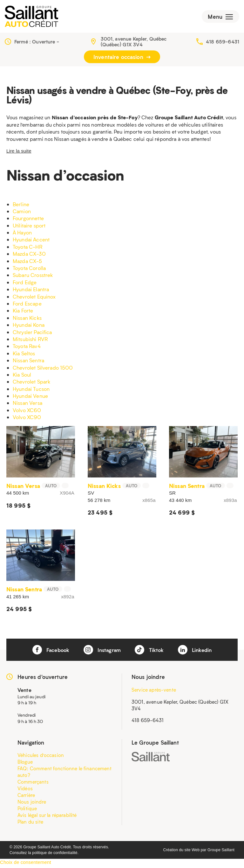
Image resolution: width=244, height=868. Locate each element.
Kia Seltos (24, 355)
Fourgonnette (28, 220)
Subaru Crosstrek (33, 277)
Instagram (102, 652)
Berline (21, 206)
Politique (27, 811)
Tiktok (151, 652)
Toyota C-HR (27, 249)
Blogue (25, 764)
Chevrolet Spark (31, 384)
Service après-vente (154, 692)
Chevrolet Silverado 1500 (43, 369)
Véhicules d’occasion (41, 757)
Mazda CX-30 (29, 256)
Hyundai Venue (30, 398)
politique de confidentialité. (55, 855)
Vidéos (25, 791)
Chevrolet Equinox (34, 299)
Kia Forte (23, 313)
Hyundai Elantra (31, 291)
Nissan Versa (27, 405)
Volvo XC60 (27, 412)
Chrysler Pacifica (32, 334)
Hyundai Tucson (31, 391)
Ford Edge (25, 284)
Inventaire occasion (122, 59)
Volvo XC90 (27, 419)
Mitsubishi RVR (30, 341)
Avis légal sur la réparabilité (47, 817)
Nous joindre (32, 804)
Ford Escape (27, 306)
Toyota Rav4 (27, 348)
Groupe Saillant (221, 852)
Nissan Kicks (27, 320)
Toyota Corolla (29, 270)
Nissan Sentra (28, 362)
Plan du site (30, 824)
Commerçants (33, 784)
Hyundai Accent (31, 242)
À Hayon (22, 235)
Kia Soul (22, 377)
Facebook (48, 652)
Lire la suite (19, 153)
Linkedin (197, 652)
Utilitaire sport (29, 228)
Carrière (26, 797)
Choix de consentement (26, 864)
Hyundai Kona (29, 327)
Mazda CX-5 (27, 263)
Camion (22, 213)
